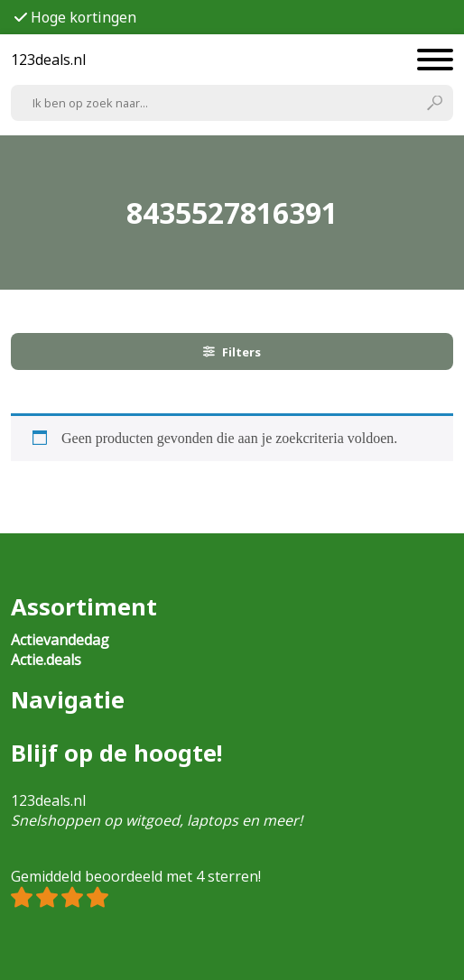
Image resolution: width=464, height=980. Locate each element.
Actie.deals (46, 660)
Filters (232, 352)
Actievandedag (60, 640)
